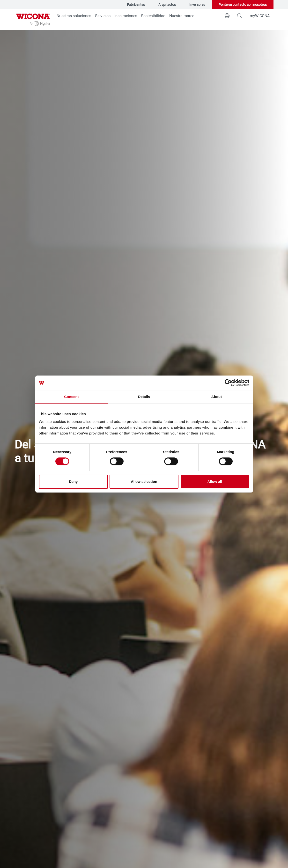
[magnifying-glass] (240, 16)
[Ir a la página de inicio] (33, 19)
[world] (227, 16)
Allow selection (144, 482)
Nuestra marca (182, 16)
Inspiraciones (126, 16)
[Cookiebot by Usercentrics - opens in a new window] (228, 383)
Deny (73, 482)
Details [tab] (144, 397)
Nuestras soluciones (74, 16)
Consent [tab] (71, 397)
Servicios (103, 16)
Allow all (215, 482)
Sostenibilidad (153, 16)
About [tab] (217, 397)
